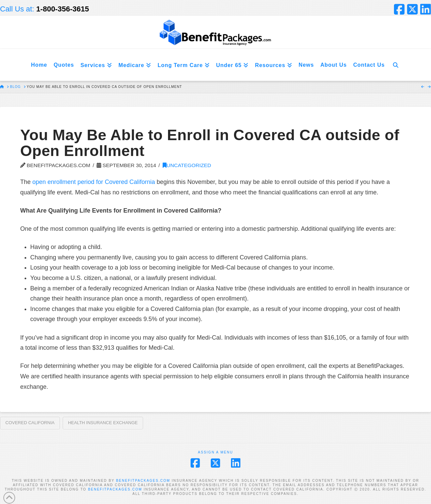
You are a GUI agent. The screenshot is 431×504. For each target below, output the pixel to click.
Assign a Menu (215, 452)
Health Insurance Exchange (103, 423)
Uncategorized (187, 165)
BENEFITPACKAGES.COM (143, 481)
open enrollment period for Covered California (94, 182)
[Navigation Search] (396, 65)
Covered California (30, 423)
